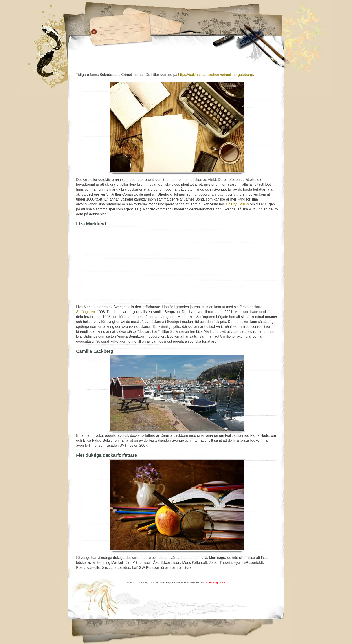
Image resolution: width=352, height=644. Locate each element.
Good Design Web (215, 582)
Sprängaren (86, 312)
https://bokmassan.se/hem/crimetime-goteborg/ (216, 75)
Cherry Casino (237, 204)
